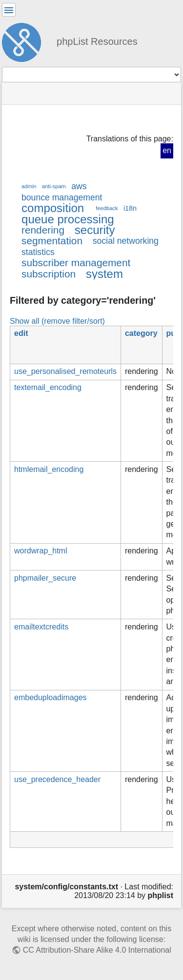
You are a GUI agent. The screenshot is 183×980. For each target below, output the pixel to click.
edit (21, 333)
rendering (43, 230)
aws (79, 186)
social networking (126, 241)
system (104, 274)
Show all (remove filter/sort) (57, 321)
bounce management (62, 197)
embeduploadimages (51, 697)
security (95, 230)
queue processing (68, 219)
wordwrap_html (41, 551)
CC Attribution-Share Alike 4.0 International (97, 950)
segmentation (52, 241)
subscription (49, 274)
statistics (38, 252)
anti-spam (54, 186)
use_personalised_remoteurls (65, 371)
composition (53, 208)
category (141, 333)
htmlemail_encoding (49, 469)
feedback (107, 208)
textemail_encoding (48, 387)
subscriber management (76, 263)
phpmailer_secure (45, 578)
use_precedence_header (57, 779)
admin (29, 186)
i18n (130, 208)
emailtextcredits (41, 627)
